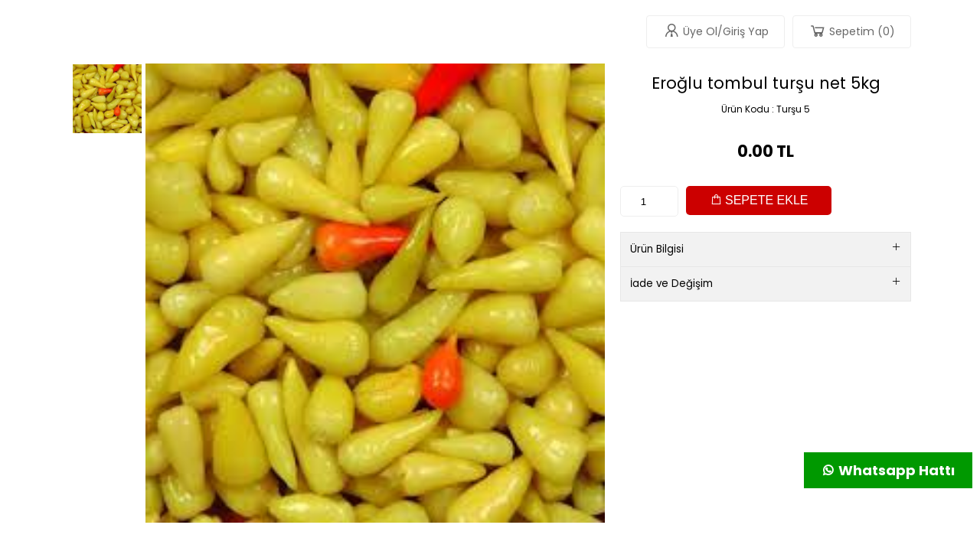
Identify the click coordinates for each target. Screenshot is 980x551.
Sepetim (852, 31)
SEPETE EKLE (759, 200)
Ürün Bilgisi (766, 249)
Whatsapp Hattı (888, 470)
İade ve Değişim (766, 284)
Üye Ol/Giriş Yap (715, 31)
